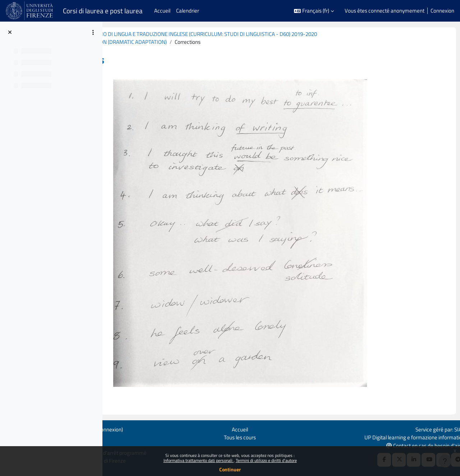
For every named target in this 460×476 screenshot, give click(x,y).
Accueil (275, 428)
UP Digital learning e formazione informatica (404, 436)
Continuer (230, 469)
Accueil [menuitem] (162, 11)
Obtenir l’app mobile (119, 445)
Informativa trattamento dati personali (199, 460)
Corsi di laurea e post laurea (103, 11)
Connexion (442, 11)
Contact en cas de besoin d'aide (415, 445)
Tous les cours (275, 436)
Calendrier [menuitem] (188, 11)
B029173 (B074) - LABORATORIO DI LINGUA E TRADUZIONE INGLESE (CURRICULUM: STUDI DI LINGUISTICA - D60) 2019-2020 (259, 34)
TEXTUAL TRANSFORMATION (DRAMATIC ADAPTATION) (188, 42)
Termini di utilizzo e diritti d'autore (266, 460)
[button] (314, 11)
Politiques (107, 436)
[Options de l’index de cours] (93, 32)
